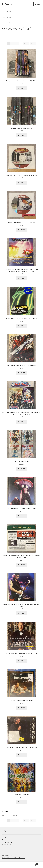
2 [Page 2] (12, 43)
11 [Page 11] (31, 43)
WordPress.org (6, 844)
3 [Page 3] (15, 43)
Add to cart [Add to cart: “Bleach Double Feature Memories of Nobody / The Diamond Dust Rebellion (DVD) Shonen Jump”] (21, 421)
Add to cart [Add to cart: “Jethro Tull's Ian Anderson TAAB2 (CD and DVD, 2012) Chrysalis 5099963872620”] (21, 565)
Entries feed (6, 840)
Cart (33, 864)
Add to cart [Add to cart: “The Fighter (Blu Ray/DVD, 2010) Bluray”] (21, 708)
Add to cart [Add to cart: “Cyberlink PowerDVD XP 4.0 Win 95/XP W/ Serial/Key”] (21, 182)
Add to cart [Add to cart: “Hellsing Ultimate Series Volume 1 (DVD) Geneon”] (21, 373)
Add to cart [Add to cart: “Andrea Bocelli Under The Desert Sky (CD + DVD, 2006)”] (21, 755)
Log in (4, 838)
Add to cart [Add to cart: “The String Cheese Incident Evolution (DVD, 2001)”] (21, 516)
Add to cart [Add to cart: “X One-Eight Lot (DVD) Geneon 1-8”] (21, 135)
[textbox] (22, 17)
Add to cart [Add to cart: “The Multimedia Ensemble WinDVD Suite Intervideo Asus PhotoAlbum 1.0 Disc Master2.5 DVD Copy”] (21, 278)
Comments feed (7, 842)
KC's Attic (7, 4)
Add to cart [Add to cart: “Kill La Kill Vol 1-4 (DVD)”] (21, 469)
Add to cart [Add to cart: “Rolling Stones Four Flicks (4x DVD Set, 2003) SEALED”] (21, 325)
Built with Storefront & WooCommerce (14, 858)
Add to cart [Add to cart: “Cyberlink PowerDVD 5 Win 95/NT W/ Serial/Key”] (21, 230)
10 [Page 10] (28, 43)
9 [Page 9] (24, 43)
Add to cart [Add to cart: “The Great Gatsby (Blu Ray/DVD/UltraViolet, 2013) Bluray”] (21, 660)
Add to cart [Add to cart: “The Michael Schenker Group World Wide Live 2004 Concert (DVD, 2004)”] (21, 613)
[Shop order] (9, 34)
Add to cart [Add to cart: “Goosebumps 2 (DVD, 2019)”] (21, 802)
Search (21, 865)
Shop (9, 22)
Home (5, 22)
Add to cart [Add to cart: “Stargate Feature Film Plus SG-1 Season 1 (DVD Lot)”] (21, 88)
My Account (7, 865)
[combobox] (22, 17)
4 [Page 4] (18, 43)
